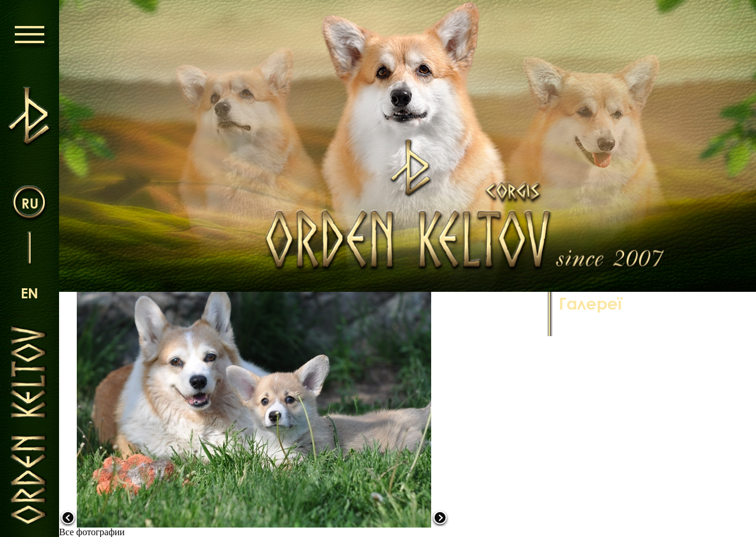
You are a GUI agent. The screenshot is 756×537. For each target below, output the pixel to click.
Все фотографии (92, 532)
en (30, 293)
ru (30, 203)
